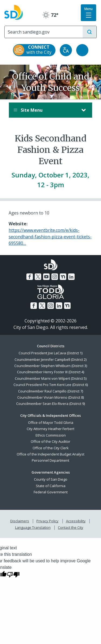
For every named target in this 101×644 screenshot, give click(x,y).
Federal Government (51, 492)
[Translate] (66, 50)
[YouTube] (46, 277)
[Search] (44, 32)
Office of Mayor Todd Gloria (51, 422)
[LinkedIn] (71, 277)
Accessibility (76, 521)
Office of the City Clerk (51, 448)
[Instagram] (55, 277)
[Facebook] (30, 277)
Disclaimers (20, 521)
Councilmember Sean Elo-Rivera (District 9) (50, 404)
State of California (51, 486)
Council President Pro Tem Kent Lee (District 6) (51, 385)
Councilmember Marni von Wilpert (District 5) (51, 378)
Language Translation (33, 527)
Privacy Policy (47, 521)
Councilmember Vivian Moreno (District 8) (50, 397)
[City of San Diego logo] (14, 12)
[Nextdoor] (63, 277)
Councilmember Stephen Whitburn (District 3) (51, 366)
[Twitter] (38, 277)
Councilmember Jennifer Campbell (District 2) (50, 359)
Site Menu (45, 110)
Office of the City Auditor (50, 441)
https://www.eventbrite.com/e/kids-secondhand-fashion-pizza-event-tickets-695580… (50, 237)
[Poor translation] (13, 574)
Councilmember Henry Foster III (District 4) (50, 372)
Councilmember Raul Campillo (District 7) (50, 391)
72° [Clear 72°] (50, 15)
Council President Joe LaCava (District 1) (50, 353)
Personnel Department (50, 460)
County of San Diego (51, 479)
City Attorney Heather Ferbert (50, 429)
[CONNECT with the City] (34, 50)
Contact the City (71, 527)
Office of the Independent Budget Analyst (50, 454)
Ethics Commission (51, 435)
